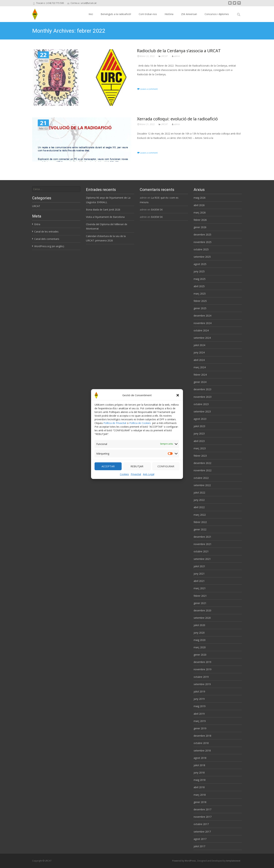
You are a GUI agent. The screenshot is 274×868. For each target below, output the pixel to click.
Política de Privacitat (115, 427)
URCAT (164, 56)
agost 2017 (200, 839)
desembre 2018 (202, 736)
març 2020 (200, 647)
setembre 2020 (202, 618)
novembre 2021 (203, 544)
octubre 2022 (201, 478)
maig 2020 (200, 640)
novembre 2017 (203, 817)
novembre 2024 (203, 323)
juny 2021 (199, 574)
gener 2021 (200, 603)
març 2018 (200, 795)
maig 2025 (200, 279)
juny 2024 (199, 352)
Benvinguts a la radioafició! (116, 14)
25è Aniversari (189, 14)
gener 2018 (200, 802)
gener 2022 (200, 529)
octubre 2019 (201, 677)
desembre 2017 (202, 809)
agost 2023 (200, 419)
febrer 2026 (200, 220)
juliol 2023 (199, 426)
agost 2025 (200, 264)
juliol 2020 (199, 625)
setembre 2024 (202, 338)
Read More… (145, 81)
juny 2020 (199, 633)
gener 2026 (200, 227)
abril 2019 (199, 714)
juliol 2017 (199, 846)
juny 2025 (199, 271)
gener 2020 (200, 655)
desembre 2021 (202, 537)
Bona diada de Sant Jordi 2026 (103, 210)
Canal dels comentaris (47, 239)
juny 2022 (199, 500)
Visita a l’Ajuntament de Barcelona (105, 217)
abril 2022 (199, 507)
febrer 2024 (200, 375)
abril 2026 (199, 205)
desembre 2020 (202, 610)
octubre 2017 (201, 824)
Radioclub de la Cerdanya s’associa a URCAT (179, 51)
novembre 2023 (203, 397)
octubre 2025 (201, 249)
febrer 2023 (200, 456)
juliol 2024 (199, 345)
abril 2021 (199, 581)
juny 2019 (199, 699)
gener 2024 (200, 382)
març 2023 (200, 448)
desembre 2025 (202, 235)
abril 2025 (199, 286)
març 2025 (200, 294)
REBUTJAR (137, 470)
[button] (178, 399)
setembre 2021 (202, 559)
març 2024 (200, 367)
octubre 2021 (201, 551)
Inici (91, 14)
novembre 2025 (203, 242)
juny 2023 (199, 433)
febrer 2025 (200, 301)
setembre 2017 (202, 832)
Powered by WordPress (184, 861)
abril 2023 (199, 441)
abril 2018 (199, 787)
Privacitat (136, 478)
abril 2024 (199, 360)
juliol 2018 (199, 765)
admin (177, 56)
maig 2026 (200, 198)
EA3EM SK (157, 210)
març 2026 (200, 213)
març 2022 (200, 515)
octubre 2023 (201, 404)
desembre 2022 (202, 463)
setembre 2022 (202, 485)
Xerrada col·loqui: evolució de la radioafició (177, 119)
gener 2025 (200, 308)
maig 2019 (200, 706)
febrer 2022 (200, 522)
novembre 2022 (203, 470)
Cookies (124, 478)
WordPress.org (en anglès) (49, 246)
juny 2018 (199, 773)
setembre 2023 (202, 411)
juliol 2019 (199, 691)
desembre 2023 (202, 389)
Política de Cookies (140, 427)
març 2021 (200, 588)
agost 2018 (200, 758)
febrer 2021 (200, 596)
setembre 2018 (202, 751)
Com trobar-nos (148, 14)
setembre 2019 (202, 684)
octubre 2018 (201, 743)
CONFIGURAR (166, 470)
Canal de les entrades (46, 232)
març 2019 (200, 721)
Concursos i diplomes (217, 14)
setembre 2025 (202, 257)
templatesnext (233, 861)
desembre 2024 (202, 316)
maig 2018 (200, 780)
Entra (37, 224)
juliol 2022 (199, 493)
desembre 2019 (202, 662)
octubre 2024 (201, 330)
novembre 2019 (203, 669)
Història (169, 14)
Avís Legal (149, 478)
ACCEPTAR (108, 470)
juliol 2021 (199, 566)
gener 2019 (200, 728)
